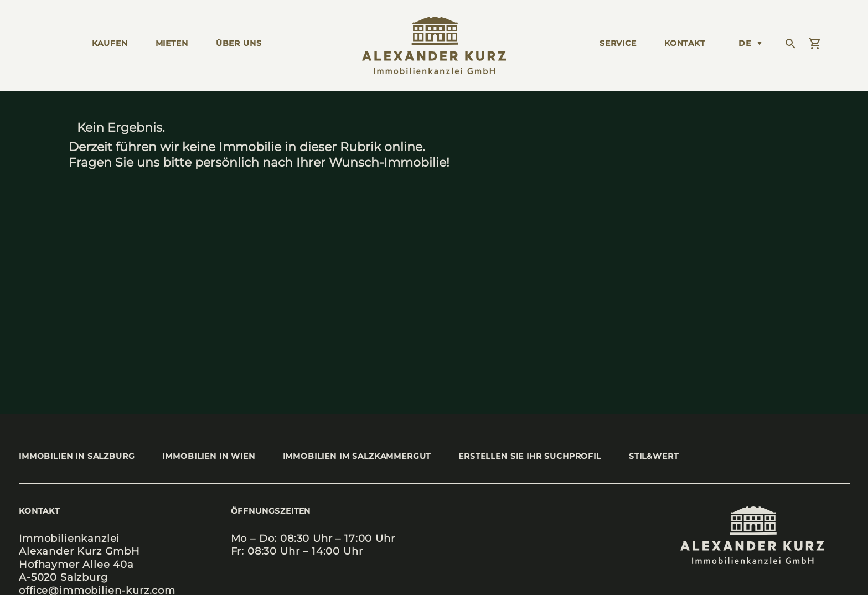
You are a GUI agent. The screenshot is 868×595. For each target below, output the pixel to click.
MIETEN (172, 43)
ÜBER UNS (239, 43)
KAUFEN (110, 43)
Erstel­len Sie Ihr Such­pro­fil (530, 456)
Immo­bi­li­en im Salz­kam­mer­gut (357, 456)
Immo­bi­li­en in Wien (208, 456)
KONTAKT (685, 43)
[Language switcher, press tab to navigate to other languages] (750, 43)
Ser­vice (618, 43)
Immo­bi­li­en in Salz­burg (77, 456)
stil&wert (654, 456)
